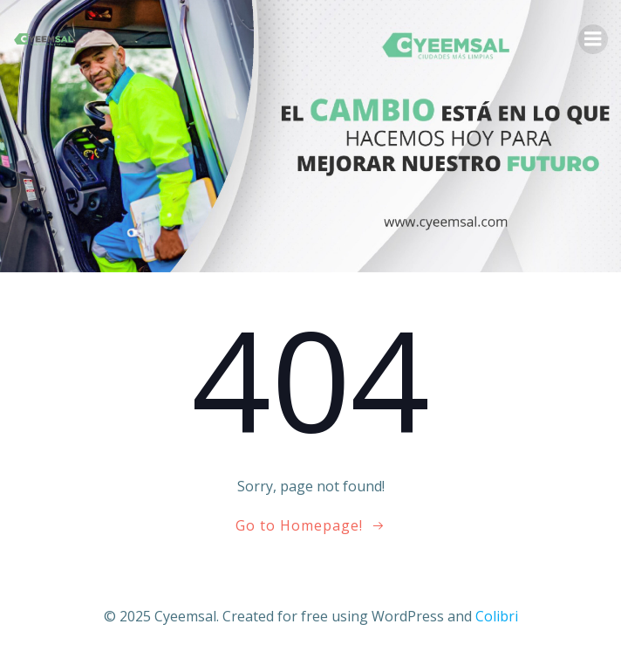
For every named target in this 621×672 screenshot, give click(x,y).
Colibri (497, 616)
